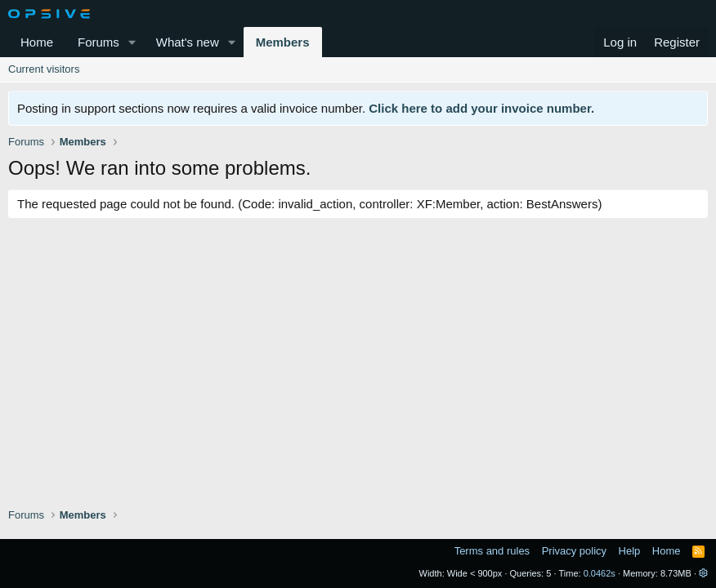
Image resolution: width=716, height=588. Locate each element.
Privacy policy (574, 551)
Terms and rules (492, 551)
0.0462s (600, 573)
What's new (188, 42)
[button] (132, 42)
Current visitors (44, 69)
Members (283, 42)
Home (37, 42)
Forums (98, 42)
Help (630, 551)
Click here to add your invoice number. (481, 108)
